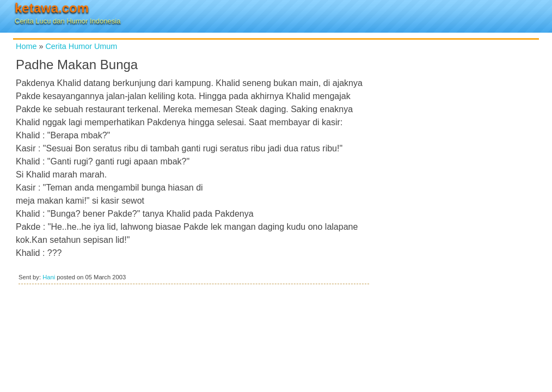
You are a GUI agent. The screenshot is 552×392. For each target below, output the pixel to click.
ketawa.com (52, 8)
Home (26, 46)
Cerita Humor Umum (81, 46)
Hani (49, 277)
